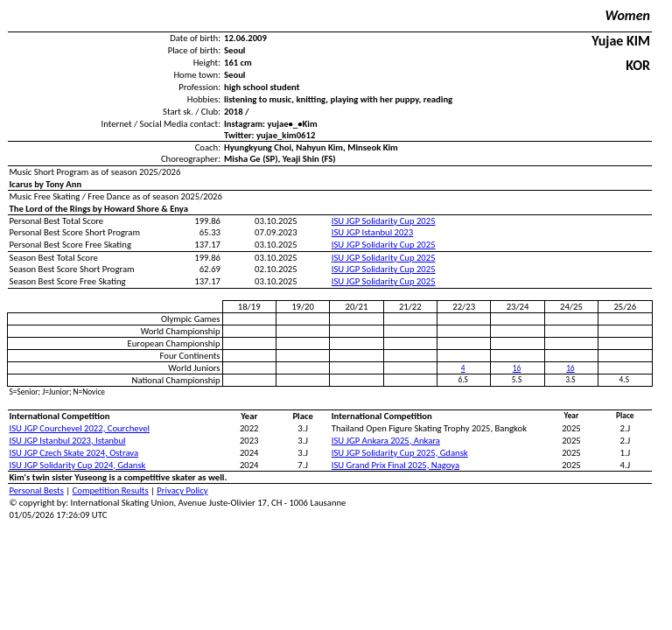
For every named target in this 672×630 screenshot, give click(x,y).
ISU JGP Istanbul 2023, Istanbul (68, 441)
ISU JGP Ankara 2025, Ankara (386, 441)
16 (517, 368)
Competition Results (111, 490)
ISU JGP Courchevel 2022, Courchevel (80, 428)
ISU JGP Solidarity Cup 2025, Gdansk (400, 453)
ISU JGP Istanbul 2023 (372, 232)
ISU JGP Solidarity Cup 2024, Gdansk (78, 465)
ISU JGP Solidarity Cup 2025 (384, 221)
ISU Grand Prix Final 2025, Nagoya (395, 465)
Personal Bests (37, 490)
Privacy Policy (182, 490)
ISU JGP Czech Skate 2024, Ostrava (74, 453)
